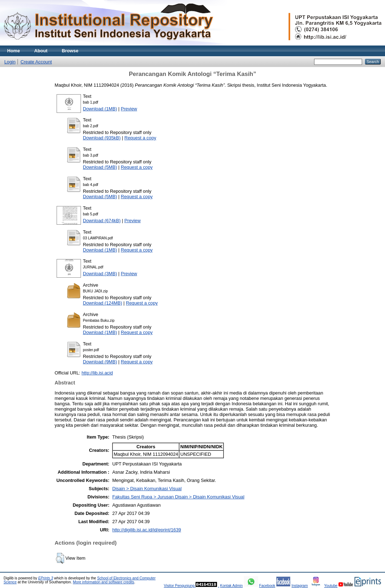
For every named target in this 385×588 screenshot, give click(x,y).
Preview (129, 109)
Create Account (36, 62)
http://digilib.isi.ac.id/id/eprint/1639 (146, 530)
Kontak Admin (232, 586)
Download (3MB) (100, 274)
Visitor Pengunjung (180, 586)
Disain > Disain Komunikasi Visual (147, 489)
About (41, 51)
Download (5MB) (100, 167)
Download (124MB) (103, 303)
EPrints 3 (46, 578)
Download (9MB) (100, 362)
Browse (70, 51)
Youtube (331, 586)
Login (10, 62)
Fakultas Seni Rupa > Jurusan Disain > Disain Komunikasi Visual (178, 497)
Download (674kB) (102, 221)
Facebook (267, 586)
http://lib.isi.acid (97, 373)
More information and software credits (103, 582)
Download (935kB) (102, 138)
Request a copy (140, 138)
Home (14, 51)
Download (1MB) (100, 109)
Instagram (300, 586)
